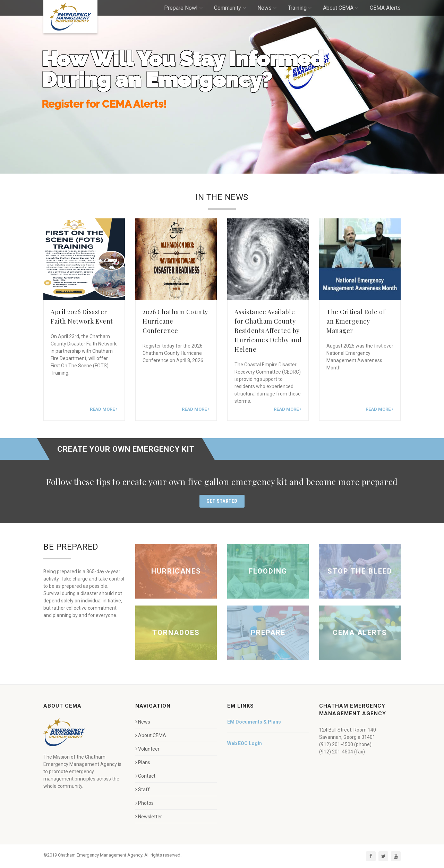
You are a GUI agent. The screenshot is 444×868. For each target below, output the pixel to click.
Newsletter (149, 817)
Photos (144, 803)
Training (300, 8)
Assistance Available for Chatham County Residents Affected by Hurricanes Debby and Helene (268, 331)
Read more (104, 409)
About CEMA (341, 8)
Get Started (222, 501)
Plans (143, 762)
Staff (143, 790)
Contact (145, 776)
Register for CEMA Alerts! (104, 110)
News (267, 8)
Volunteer (147, 749)
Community (230, 8)
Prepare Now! (183, 8)
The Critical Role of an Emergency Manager (356, 321)
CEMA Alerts (385, 8)
